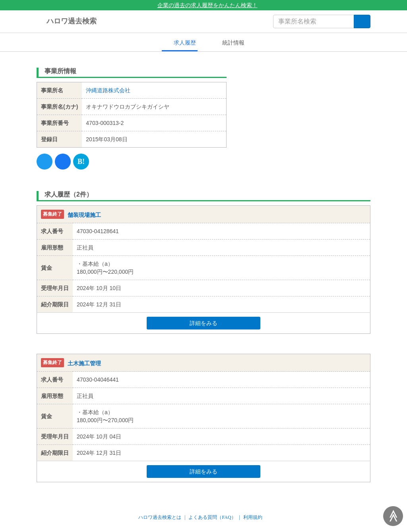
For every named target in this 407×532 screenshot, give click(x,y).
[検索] (362, 21)
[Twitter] (45, 162)
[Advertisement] (305, 113)
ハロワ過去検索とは (160, 517)
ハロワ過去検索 (67, 21)
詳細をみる (219, 323)
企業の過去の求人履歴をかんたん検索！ (204, 5)
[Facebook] (63, 162)
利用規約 (253, 517)
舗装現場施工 (84, 215)
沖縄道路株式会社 (108, 90)
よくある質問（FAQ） (212, 517)
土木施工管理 (84, 363)
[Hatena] (81, 162)
